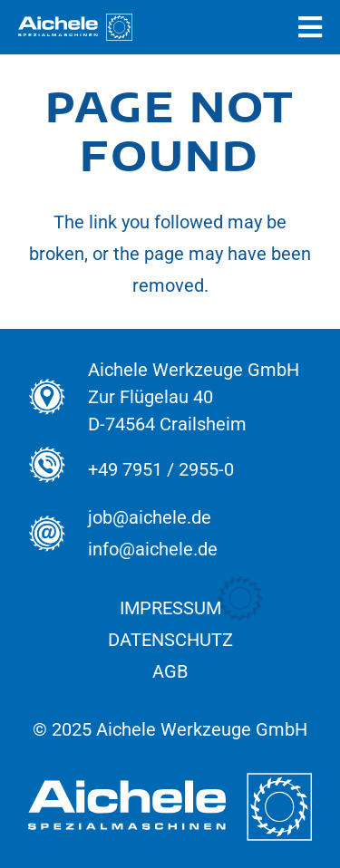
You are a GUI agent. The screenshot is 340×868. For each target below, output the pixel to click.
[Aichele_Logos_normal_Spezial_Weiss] (75, 27)
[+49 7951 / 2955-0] (58, 470)
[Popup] (310, 28)
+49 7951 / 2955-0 (161, 469)
